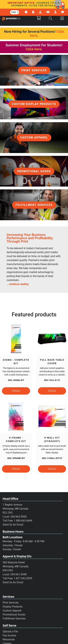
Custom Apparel (12, 611)
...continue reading (18, 284)
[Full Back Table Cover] (52, 339)
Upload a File (10, 631)
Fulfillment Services (14, 619)
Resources (9, 639)
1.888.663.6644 (23, 521)
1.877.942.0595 (23, 578)
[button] (62, 18)
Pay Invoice (9, 635)
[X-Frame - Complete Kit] (16, 417)
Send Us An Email (13, 525)
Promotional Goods (14, 615)
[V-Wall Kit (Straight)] (52, 417)
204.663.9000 (18, 517)
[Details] (16, 391)
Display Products (13, 607)
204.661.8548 (18, 574)
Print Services (11, 603)
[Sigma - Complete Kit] (16, 339)
